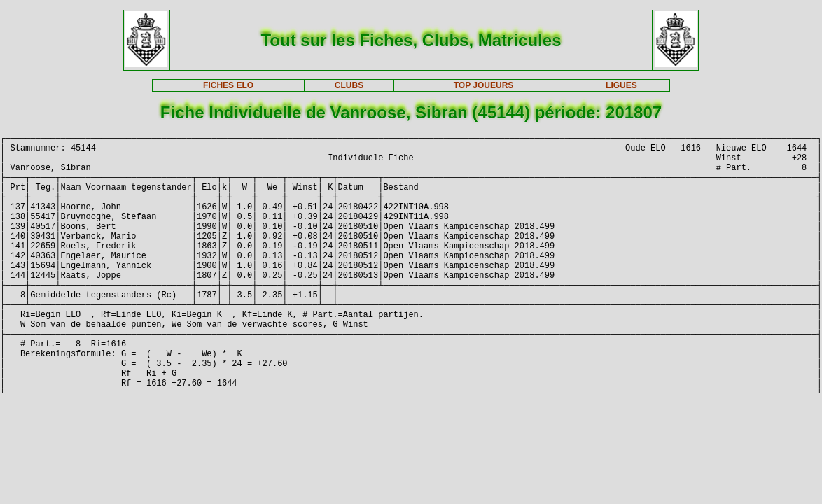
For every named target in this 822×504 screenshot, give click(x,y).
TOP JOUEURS (484, 85)
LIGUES (621, 85)
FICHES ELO (228, 85)
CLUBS (349, 85)
